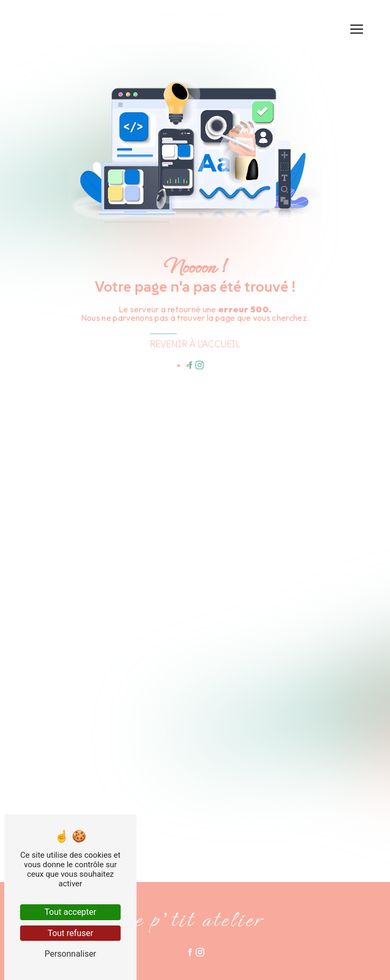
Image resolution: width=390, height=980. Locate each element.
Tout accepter (70, 912)
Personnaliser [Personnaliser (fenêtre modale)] (70, 954)
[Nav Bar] (357, 29)
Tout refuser (70, 933)
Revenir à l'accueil (195, 344)
